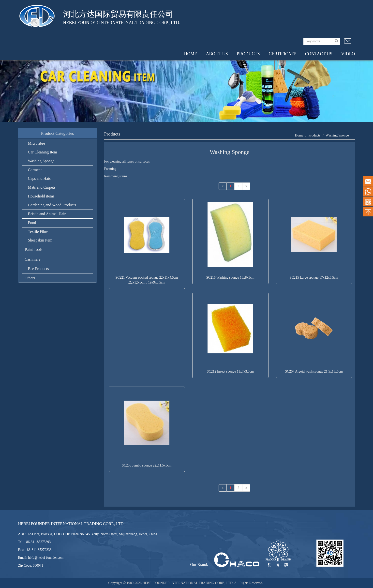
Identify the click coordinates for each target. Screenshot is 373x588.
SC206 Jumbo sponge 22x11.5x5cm (147, 465)
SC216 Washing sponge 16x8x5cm (230, 278)
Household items (41, 196)
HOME (191, 54)
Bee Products (38, 269)
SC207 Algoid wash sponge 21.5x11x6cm (314, 371)
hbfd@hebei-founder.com (46, 558)
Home (299, 135)
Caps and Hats (39, 178)
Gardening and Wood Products (52, 205)
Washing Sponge (41, 161)
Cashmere (33, 259)
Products (314, 135)
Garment (35, 170)
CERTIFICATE (283, 54)
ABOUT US (217, 54)
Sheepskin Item (40, 240)
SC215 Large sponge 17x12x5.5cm (314, 278)
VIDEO (348, 54)
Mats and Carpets (42, 187)
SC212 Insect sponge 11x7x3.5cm (230, 371)
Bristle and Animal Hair (47, 214)
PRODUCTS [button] (248, 54)
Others (30, 278)
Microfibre (37, 143)
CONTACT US (319, 54)
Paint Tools (34, 249)
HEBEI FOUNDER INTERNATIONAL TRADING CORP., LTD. (188, 583)
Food (32, 223)
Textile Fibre (38, 232)
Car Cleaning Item (43, 152)
